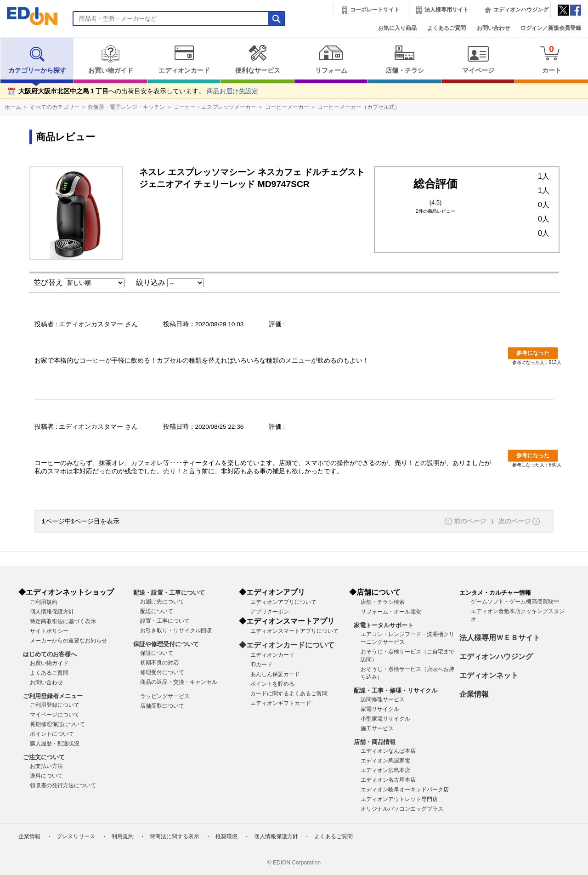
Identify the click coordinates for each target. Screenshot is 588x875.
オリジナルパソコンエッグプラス (402, 809)
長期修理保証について (57, 724)
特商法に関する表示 (175, 836)
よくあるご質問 (447, 28)
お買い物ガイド (110, 59)
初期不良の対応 (159, 663)
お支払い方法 (46, 766)
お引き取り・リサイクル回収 (176, 631)
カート (551, 59)
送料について (46, 776)
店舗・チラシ (404, 59)
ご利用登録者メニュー (53, 696)
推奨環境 (226, 836)
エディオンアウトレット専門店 (399, 799)
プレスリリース (76, 836)
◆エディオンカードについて (287, 645)
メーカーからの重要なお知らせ (68, 641)
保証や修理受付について (166, 644)
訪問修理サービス (383, 699)
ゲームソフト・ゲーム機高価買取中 (515, 602)
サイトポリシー (49, 631)
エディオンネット (489, 675)
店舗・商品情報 (375, 742)
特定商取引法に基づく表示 (63, 621)
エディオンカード (184, 59)
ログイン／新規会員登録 (551, 28)
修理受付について (162, 672)
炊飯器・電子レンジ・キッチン (126, 107)
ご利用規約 (44, 602)
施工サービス (377, 728)
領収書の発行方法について (63, 785)
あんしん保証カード (275, 674)
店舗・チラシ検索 (383, 602)
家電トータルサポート (384, 625)
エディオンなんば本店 (388, 751)
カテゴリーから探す (37, 59)
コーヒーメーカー (287, 107)
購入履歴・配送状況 (55, 744)
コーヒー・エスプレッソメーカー (215, 107)
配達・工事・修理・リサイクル (396, 690)
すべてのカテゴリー (55, 107)
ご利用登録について (55, 705)
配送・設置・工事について (169, 593)
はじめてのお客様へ (50, 654)
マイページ (478, 59)
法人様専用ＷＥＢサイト (500, 638)
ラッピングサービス (165, 696)
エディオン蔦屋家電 (385, 761)
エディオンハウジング (521, 10)
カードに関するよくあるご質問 (289, 693)
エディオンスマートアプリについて (294, 631)
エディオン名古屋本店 (388, 780)
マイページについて (55, 715)
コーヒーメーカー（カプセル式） (359, 107)
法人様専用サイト (447, 10)
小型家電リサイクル (385, 719)
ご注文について (44, 757)
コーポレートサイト (375, 10)
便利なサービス (257, 59)
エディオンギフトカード (281, 703)
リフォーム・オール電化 (391, 612)
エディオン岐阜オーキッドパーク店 (405, 790)
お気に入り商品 (397, 28)
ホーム (13, 107)
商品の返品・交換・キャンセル (179, 682)
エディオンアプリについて (283, 602)
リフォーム (331, 59)
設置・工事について (165, 621)
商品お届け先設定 (232, 91)
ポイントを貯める (272, 684)
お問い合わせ (493, 28)
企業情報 (474, 694)
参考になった (533, 353)
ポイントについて (52, 734)
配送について (157, 611)
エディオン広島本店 (385, 770)
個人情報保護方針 (52, 612)
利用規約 (123, 836)
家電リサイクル (380, 709)
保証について (157, 653)
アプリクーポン (270, 612)
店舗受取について (162, 706)
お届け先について (162, 602)
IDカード (261, 665)
